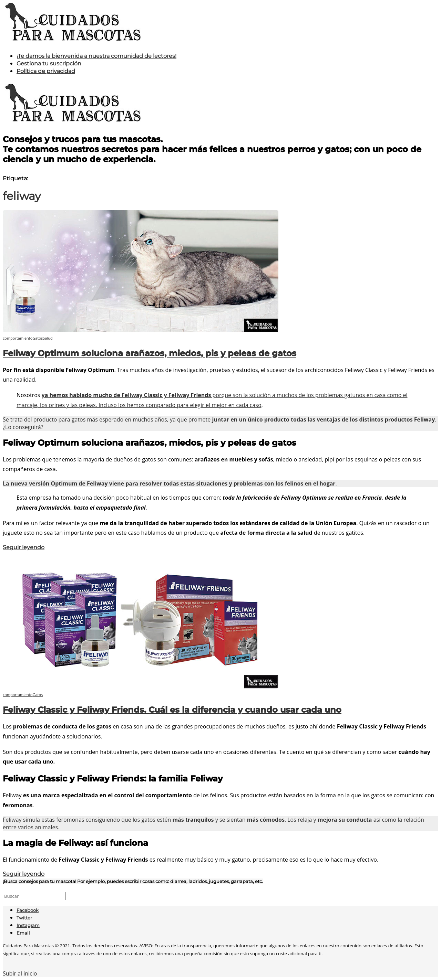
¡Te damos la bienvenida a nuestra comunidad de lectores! (96, 56)
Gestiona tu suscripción (49, 63)
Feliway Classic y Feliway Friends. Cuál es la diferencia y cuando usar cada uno (172, 710)
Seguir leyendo (24, 547)
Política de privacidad (46, 71)
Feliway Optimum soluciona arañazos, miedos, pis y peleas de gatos (150, 353)
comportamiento (18, 338)
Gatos (38, 338)
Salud (48, 338)
